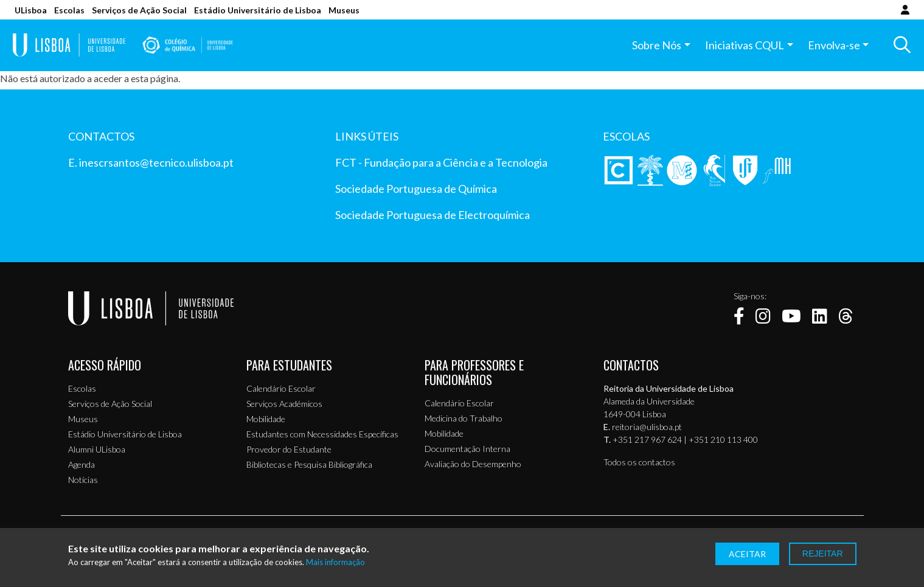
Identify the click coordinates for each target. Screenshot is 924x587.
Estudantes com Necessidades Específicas (322, 434)
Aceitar (747, 554)
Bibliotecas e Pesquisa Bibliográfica (309, 464)
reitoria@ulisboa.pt (647, 427)
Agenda (82, 464)
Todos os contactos (639, 462)
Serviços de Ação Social (139, 10)
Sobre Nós (655, 47)
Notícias (83, 480)
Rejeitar (823, 554)
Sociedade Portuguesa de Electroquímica (432, 215)
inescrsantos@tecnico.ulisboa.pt (156, 162)
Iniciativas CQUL (743, 47)
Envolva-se (832, 47)
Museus (344, 10)
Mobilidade (266, 419)
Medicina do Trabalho (464, 418)
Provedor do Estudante (289, 449)
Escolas (69, 10)
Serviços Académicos (284, 404)
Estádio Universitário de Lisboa (258, 10)
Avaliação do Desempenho (473, 464)
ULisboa (31, 10)
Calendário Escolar (281, 388)
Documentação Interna (467, 449)
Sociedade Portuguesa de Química (416, 189)
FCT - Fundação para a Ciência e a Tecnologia (441, 162)
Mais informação (335, 562)
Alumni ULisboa (97, 449)
